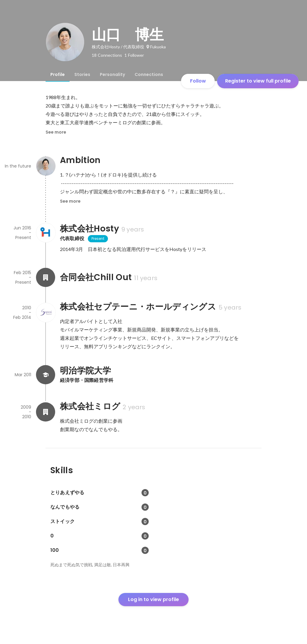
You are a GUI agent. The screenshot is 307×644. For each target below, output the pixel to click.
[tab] (58, 74)
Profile (58, 74)
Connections (149, 74)
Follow (198, 81)
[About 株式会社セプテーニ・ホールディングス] (46, 313)
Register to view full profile (258, 81)
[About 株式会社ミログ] (46, 412)
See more (56, 132)
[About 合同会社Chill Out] (46, 277)
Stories (82, 74)
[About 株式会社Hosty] (46, 233)
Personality (112, 74)
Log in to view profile (153, 599)
